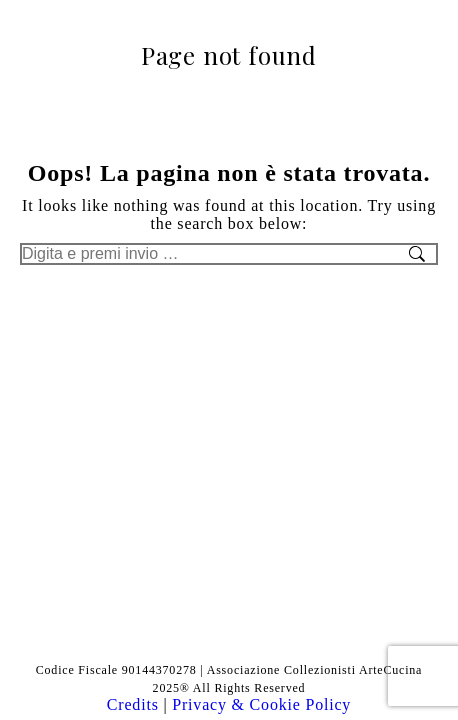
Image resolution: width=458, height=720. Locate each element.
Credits (135, 704)
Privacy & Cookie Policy (261, 704)
